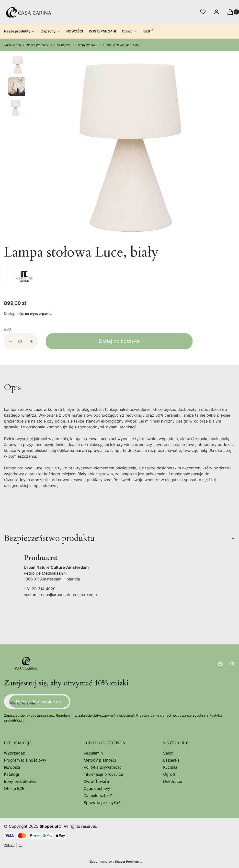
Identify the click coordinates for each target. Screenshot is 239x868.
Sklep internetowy (114, 862)
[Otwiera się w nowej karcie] (220, 664)
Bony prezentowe (20, 781)
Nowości (12, 767)
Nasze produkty (38, 45)
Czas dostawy (97, 788)
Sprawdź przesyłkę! (102, 803)
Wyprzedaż (14, 753)
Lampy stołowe (87, 45)
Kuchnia (170, 767)
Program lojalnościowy (25, 760)
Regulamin (64, 715)
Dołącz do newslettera (39, 702)
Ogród (169, 774)
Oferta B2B (14, 788)
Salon (168, 753)
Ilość (8, 330)
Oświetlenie (62, 45)
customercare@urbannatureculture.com (60, 595)
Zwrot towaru (96, 781)
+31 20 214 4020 (40, 589)
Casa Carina (12, 45)
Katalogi (11, 774)
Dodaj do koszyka (119, 341)
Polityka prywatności (103, 767)
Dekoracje (173, 781)
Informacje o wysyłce (103, 774)
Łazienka (171, 760)
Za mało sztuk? (98, 796)
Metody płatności (100, 760)
